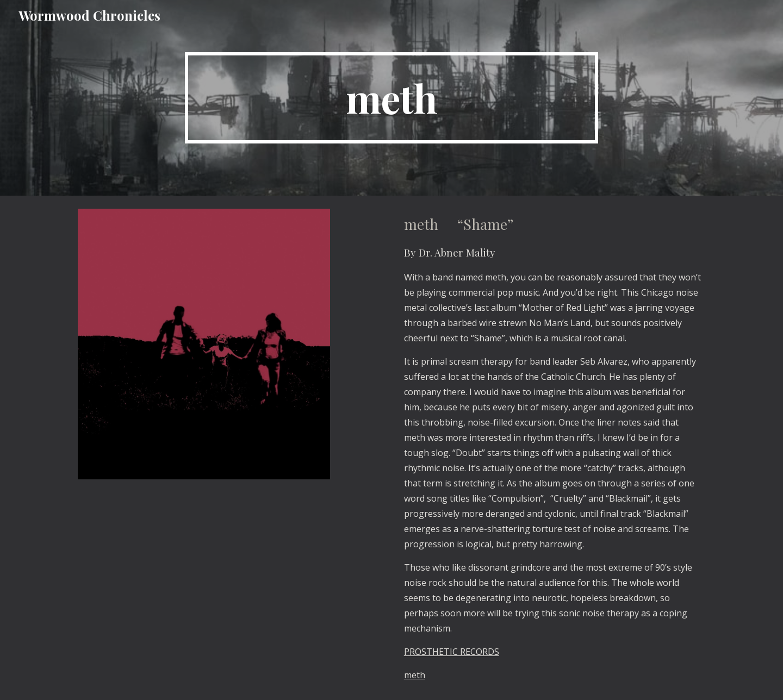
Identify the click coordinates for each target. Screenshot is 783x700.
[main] (391, 98)
